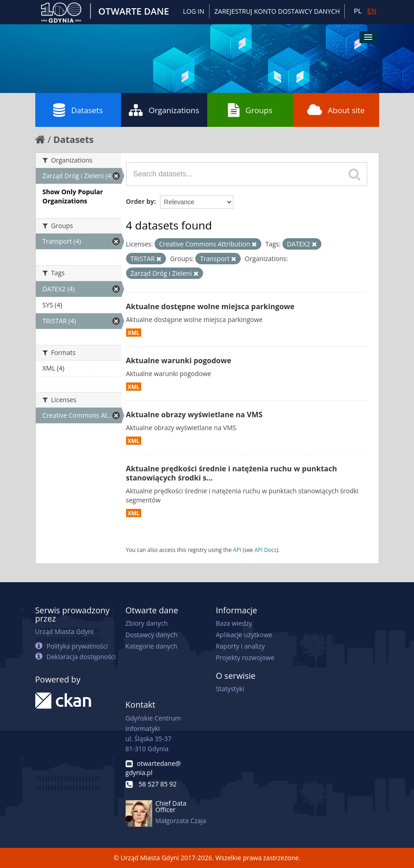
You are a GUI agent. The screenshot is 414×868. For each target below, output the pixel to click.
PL (358, 11)
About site (336, 110)
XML (134, 333)
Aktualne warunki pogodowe (179, 360)
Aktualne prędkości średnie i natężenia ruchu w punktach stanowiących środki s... (232, 473)
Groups (250, 110)
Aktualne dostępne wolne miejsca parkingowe (210, 306)
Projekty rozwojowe (245, 658)
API (237, 550)
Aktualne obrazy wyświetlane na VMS (194, 415)
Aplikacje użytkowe (244, 635)
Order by (140, 201)
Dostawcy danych (152, 635)
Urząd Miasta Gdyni (64, 631)
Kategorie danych (152, 646)
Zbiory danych (147, 623)
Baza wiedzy (234, 623)
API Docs (265, 550)
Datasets (78, 110)
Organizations (164, 110)
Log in (193, 11)
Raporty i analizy (240, 646)
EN (372, 11)
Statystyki (230, 689)
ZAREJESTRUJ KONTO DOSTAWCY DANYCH (277, 11)
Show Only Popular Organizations (73, 196)
